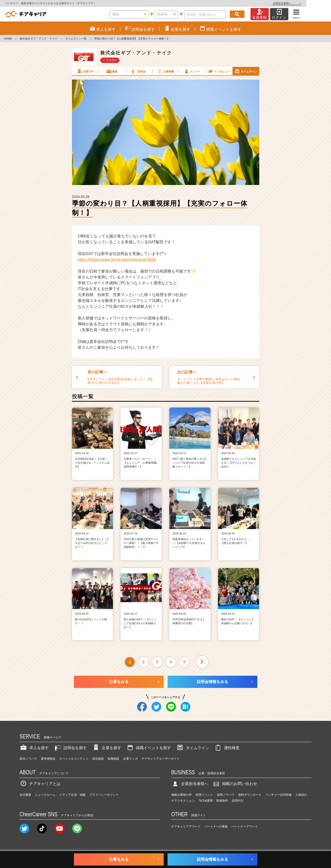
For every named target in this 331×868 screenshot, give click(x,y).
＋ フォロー (110, 60)
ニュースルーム (45, 795)
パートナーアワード (245, 827)
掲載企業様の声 (181, 795)
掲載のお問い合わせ (235, 784)
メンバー (192, 71)
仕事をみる (119, 682)
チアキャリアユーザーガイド (160, 759)
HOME (8, 39)
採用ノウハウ (226, 795)
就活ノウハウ (28, 759)
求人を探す (34, 748)
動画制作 (222, 801)
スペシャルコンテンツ (74, 759)
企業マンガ (130, 759)
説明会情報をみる (212, 682)
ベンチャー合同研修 (279, 795)
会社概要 (25, 795)
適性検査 (227, 748)
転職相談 (113, 759)
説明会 (139, 71)
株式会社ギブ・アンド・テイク (39, 39)
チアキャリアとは (40, 784)
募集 (112, 71)
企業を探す (107, 748)
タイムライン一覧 (76, 39)
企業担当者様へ (311, 3)
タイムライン (246, 71)
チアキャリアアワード (186, 827)
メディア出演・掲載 (72, 795)
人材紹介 (301, 795)
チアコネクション (183, 801)
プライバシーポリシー (104, 795)
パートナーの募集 (216, 827)
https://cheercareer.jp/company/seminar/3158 (117, 260)
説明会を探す (70, 748)
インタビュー (219, 71)
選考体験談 (48, 759)
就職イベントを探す (149, 748)
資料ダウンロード (250, 795)
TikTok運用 (206, 801)
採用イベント (204, 795)
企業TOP (85, 71)
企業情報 (165, 71)
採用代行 (238, 801)
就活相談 (98, 759)
